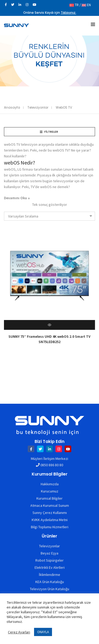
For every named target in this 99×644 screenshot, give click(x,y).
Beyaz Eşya (49, 553)
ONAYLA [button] (43, 632)
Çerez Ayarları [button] (19, 632)
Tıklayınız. (69, 13)
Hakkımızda (50, 484)
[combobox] (49, 216)
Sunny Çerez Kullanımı (50, 513)
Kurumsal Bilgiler (49, 498)
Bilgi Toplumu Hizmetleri (50, 527)
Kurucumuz (50, 491)
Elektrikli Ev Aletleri (50, 567)
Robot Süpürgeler (49, 560)
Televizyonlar (38, 107)
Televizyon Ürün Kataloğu (49, 589)
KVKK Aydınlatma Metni (50, 520)
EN (86, 5)
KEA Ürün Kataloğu (50, 582)
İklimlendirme (49, 575)
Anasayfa (12, 107)
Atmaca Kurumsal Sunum (50, 505)
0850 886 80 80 (52, 465)
